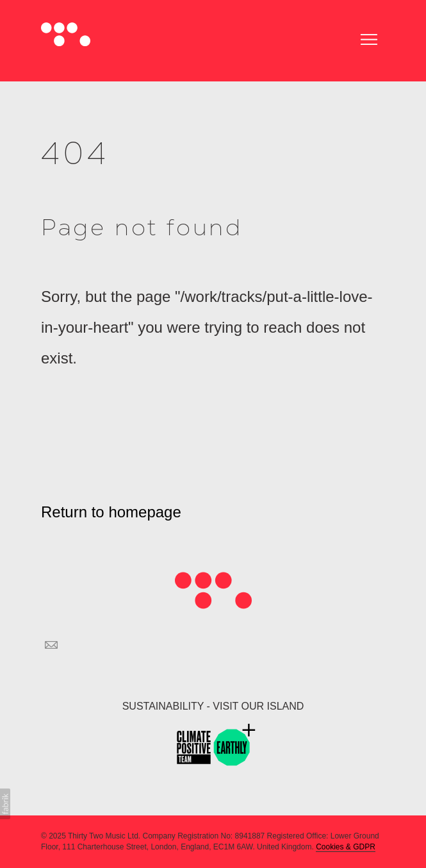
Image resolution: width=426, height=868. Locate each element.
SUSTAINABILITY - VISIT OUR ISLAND (213, 706)
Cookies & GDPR (346, 847)
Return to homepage (111, 512)
